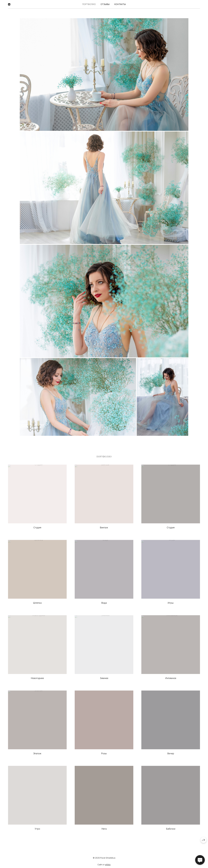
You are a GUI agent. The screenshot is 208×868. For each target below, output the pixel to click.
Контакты (120, 4)
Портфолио (89, 4)
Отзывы (105, 4)
